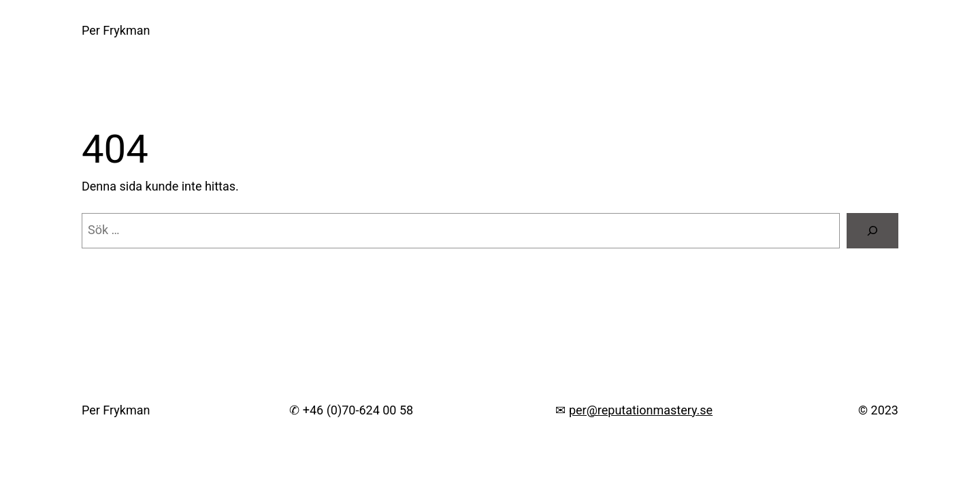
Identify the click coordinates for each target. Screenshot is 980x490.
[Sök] (872, 231)
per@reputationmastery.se (641, 410)
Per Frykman (116, 30)
